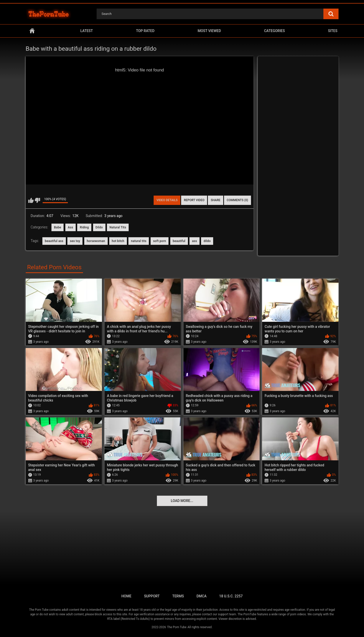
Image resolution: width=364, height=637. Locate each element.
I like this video (31, 200)
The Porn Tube (177, 627)
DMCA (202, 596)
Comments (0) (237, 200)
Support (152, 596)
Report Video (194, 200)
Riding (84, 227)
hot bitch (118, 241)
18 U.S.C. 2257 (231, 596)
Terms (178, 596)
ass (194, 241)
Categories (274, 31)
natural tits (139, 241)
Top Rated (145, 31)
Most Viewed (209, 31)
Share (215, 200)
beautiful (179, 241)
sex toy (75, 241)
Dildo (99, 227)
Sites (333, 31)
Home (32, 31)
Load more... (182, 501)
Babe (58, 227)
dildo (207, 241)
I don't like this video (37, 200)
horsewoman (96, 241)
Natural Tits (118, 227)
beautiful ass (54, 241)
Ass (71, 227)
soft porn (160, 241)
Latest (87, 31)
